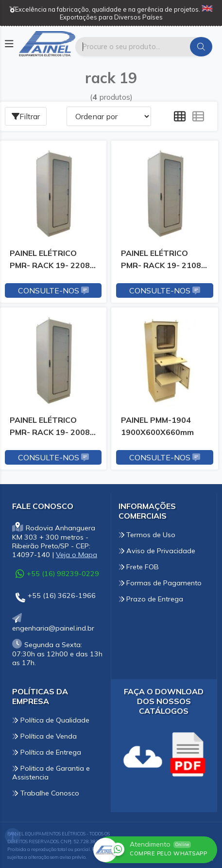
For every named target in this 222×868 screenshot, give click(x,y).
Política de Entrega (47, 752)
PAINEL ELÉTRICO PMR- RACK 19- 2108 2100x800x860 (161, 261)
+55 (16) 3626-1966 (56, 597)
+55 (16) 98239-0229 (57, 573)
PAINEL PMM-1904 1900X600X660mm (157, 426)
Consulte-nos (53, 290)
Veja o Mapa (77, 555)
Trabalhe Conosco (46, 793)
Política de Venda (44, 736)
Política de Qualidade (51, 720)
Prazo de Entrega (151, 599)
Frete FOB (139, 567)
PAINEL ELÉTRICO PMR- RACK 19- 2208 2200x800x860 (50, 261)
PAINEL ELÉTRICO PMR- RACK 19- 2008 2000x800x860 (50, 428)
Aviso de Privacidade (157, 551)
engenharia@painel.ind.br (53, 624)
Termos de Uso (147, 535)
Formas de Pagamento (160, 583)
